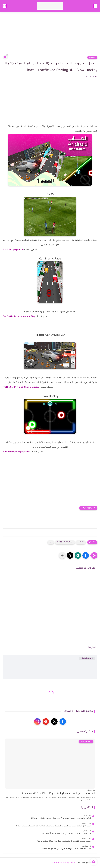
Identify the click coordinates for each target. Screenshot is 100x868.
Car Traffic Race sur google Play (19, 317)
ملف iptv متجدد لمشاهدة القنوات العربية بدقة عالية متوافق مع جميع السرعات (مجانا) (53, 826)
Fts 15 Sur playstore (13, 250)
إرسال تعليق (87, 658)
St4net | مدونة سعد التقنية (63, 863)
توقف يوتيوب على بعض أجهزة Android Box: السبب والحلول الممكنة (61, 819)
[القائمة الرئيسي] (95, 6)
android (92, 57)
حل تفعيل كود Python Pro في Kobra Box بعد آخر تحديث (66, 834)
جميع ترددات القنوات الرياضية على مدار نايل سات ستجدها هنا (64, 841)
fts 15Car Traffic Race (65, 542)
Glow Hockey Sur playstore (16, 452)
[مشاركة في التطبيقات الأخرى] (62, 555)
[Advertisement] (50, 35)
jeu (51, 542)
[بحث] (5, 6)
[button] (86, 555)
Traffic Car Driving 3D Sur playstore (21, 387)
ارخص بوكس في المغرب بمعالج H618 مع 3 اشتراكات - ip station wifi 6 (58, 794)
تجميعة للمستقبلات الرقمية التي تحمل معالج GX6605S (67, 849)
